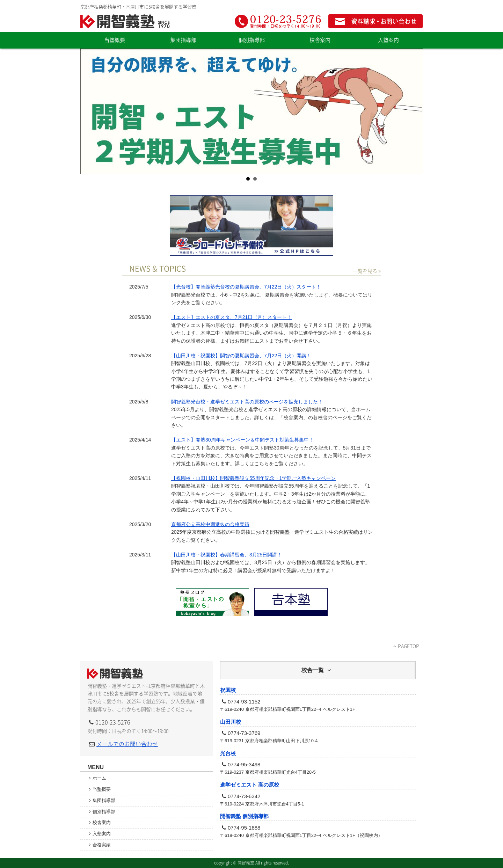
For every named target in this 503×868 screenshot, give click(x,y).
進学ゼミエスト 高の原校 (250, 785)
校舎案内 (320, 40)
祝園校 (228, 690)
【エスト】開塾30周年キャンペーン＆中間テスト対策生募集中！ (242, 440)
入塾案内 (388, 40)
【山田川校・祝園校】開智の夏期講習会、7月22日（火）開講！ (241, 356)
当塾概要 (115, 40)
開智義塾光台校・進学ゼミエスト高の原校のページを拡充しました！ (247, 402)
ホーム (102, 778)
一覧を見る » (367, 271)
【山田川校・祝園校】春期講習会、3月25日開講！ (227, 555)
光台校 (228, 753)
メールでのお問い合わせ (127, 744)
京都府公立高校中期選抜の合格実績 (210, 524)
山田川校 (231, 722)
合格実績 (102, 845)
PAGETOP (409, 646)
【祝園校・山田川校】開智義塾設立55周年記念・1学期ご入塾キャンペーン (253, 478)
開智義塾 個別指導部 (244, 816)
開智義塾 (126, 21)
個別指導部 (252, 40)
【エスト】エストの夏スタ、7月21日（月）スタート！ (231, 317)
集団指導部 (183, 40)
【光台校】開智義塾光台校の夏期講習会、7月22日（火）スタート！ (246, 287)
